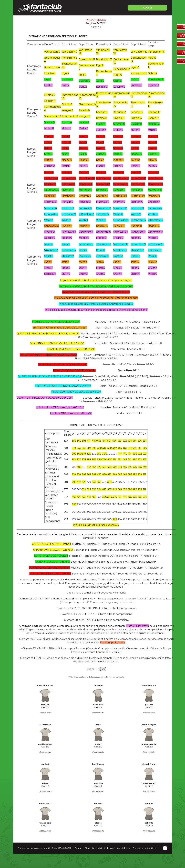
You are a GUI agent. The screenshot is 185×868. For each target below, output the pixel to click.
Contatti (79, 848)
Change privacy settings (144, 848)
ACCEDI (147, 8)
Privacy (111, 848)
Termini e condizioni (95, 848)
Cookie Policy (124, 848)
